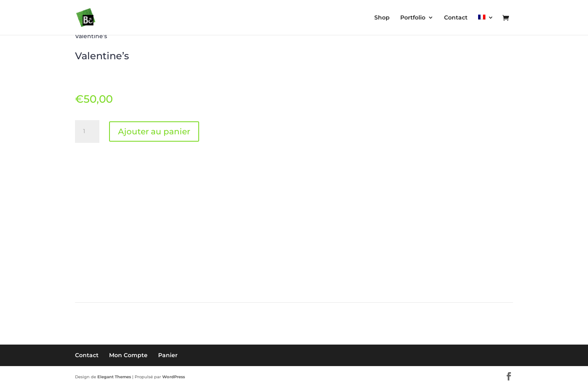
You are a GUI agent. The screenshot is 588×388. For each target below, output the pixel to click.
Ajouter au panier (154, 131)
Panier (168, 355)
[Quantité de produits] (87, 131)
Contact (87, 355)
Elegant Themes (114, 377)
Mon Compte (128, 355)
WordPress (174, 377)
